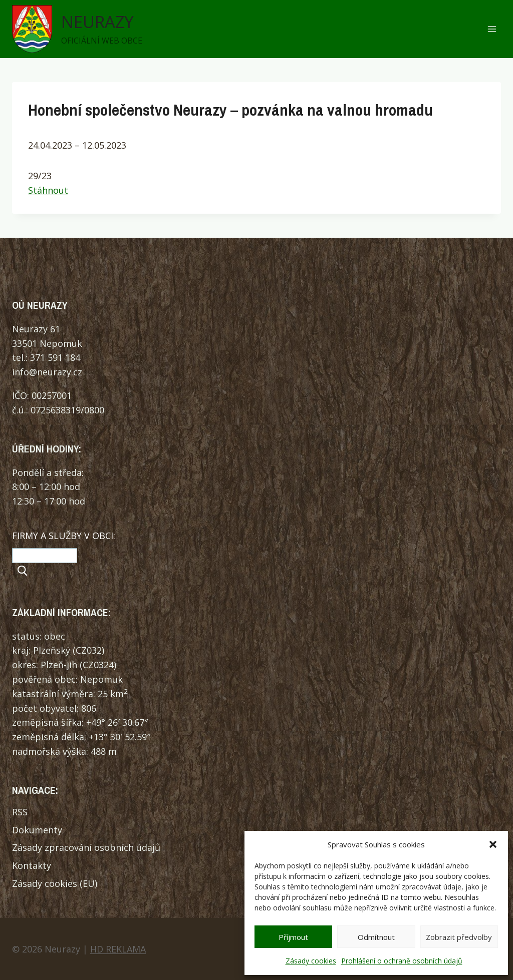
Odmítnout (376, 937)
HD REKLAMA (118, 949)
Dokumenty (37, 830)
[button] (493, 844)
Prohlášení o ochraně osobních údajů (402, 961)
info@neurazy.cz (47, 372)
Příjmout (293, 937)
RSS (20, 812)
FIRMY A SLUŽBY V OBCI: (64, 536)
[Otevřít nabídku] (492, 29)
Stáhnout (48, 190)
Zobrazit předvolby (459, 937)
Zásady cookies (311, 961)
